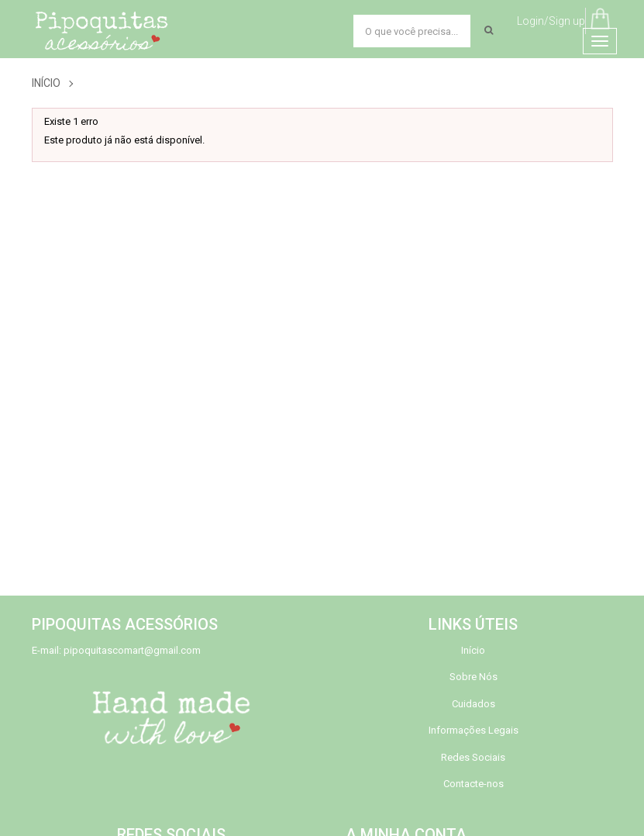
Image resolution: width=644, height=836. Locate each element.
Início (46, 83)
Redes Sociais (473, 757)
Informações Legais (474, 730)
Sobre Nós (474, 677)
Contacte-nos (474, 784)
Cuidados (474, 704)
